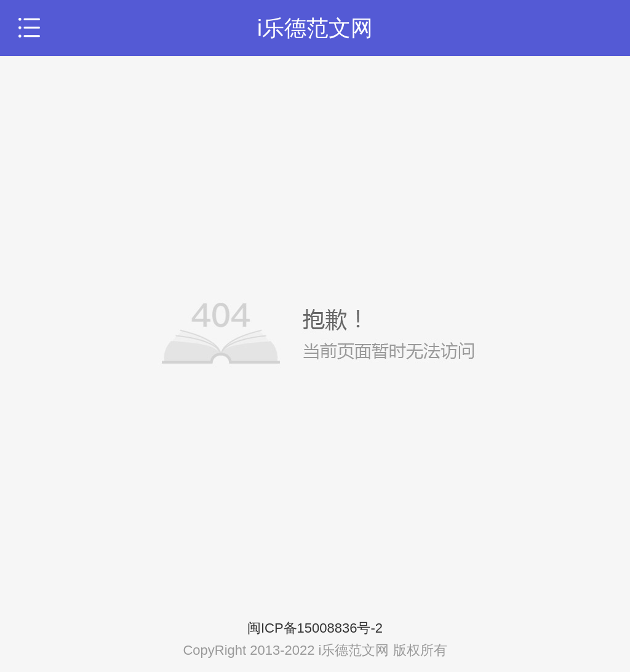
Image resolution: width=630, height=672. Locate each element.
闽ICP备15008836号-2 (315, 628)
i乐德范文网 (315, 28)
